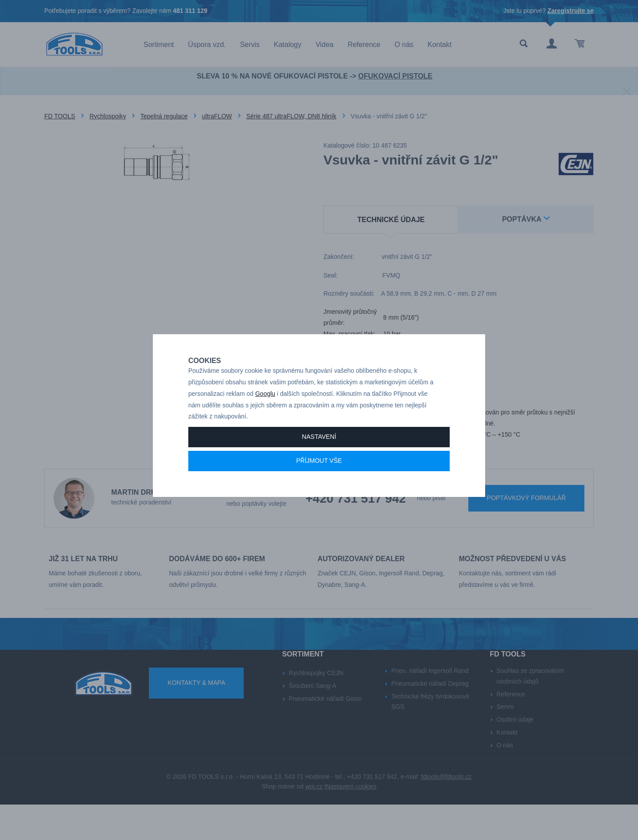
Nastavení (319, 468)
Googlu (265, 425)
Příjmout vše (319, 492)
